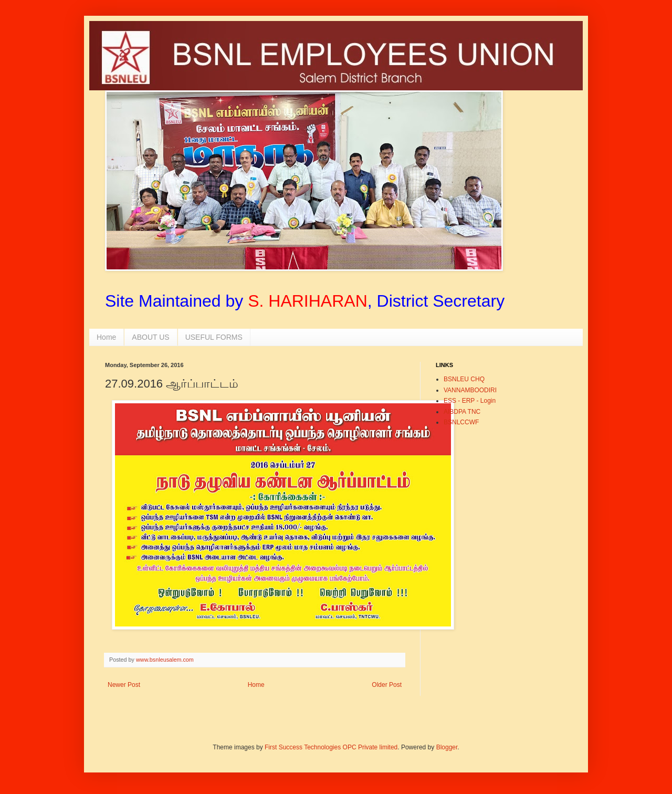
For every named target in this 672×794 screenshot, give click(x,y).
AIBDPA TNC (462, 412)
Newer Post (124, 685)
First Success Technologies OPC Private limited (331, 747)
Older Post (387, 685)
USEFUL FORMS (214, 337)
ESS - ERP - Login (470, 401)
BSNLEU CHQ (464, 379)
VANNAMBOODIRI (470, 390)
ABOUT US (150, 337)
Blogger (447, 747)
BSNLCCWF (461, 422)
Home (106, 337)
